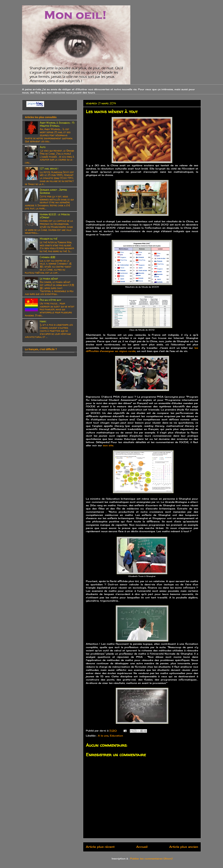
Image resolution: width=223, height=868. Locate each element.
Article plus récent (100, 847)
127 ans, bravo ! (49, 168)
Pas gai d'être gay (50, 300)
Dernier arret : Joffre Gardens (53, 191)
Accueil (142, 847)
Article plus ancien (184, 847)
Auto (43, 147)
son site (108, 445)
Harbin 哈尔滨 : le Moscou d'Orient (55, 216)
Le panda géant (49, 279)
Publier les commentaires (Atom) (151, 859)
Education (116, 736)
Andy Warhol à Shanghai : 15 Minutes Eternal (57, 124)
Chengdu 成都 (48, 257)
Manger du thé (49, 239)
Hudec (43, 321)
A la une (103, 736)
